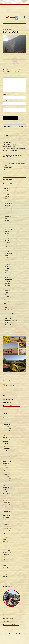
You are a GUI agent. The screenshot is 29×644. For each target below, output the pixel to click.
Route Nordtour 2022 (8, 153)
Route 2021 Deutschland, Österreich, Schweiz (14, 149)
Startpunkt (6, 159)
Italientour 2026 (7, 142)
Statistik (5, 161)
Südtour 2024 (8, 318)
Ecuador (7, 208)
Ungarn (6, 290)
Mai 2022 (5, 455)
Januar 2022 (6, 459)
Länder (5, 190)
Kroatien (7, 236)
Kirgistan (7, 231)
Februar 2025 (6, 424)
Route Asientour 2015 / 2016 (10, 151)
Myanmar (7, 247)
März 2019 (6, 492)
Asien (6, 307)
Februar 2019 (6, 494)
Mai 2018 (5, 507)
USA (6, 292)
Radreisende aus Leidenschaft (11, 625)
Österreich (7, 255)
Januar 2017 (6, 526)
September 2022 (7, 446)
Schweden (7, 266)
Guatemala (7, 216)
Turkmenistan (8, 288)
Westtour (7, 325)
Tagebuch (6, 301)
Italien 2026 (8, 310)
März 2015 (6, 570)
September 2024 (7, 435)
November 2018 (7, 500)
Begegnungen (7, 184)
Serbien (7, 271)
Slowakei (7, 273)
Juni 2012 (5, 574)
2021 (6, 305)
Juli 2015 (5, 561)
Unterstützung (7, 166)
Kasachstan (8, 229)
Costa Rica (7, 203)
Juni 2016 (5, 537)
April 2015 (5, 568)
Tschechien (7, 284)
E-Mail (5, 101)
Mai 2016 (5, 539)
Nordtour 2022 (8, 314)
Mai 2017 (5, 520)
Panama (7, 258)
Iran (6, 221)
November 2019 (7, 481)
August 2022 (6, 448)
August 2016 (6, 533)
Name (5, 94)
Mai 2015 (5, 566)
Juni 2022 (6, 453)
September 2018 (7, 505)
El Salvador (7, 210)
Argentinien (8, 192)
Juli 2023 (5, 444)
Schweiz (7, 268)
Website (5, 107)
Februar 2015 (6, 572)
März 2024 (6, 437)
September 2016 (7, 531)
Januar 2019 (6, 496)
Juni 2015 (5, 563)
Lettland (7, 240)
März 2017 (6, 522)
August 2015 (6, 559)
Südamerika (8, 316)
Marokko (7, 242)
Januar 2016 (6, 548)
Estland (7, 212)
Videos (5, 170)
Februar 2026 (6, 422)
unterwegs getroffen (8, 168)
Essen (5, 186)
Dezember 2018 (7, 498)
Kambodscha (8, 227)
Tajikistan (7, 279)
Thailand (7, 281)
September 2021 (7, 461)
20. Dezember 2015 (7, 29)
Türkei (6, 286)
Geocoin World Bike (8, 399)
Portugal (7, 264)
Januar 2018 (6, 513)
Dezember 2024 (7, 429)
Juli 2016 (5, 535)
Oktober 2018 (6, 503)
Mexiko (6, 244)
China (6, 201)
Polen (6, 262)
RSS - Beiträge (10, 386)
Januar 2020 (6, 476)
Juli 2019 (5, 489)
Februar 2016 (6, 546)
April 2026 (6, 418)
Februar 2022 (6, 457)
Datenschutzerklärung (15, 12)
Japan (6, 225)
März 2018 (6, 509)
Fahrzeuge (6, 188)
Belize (6, 195)
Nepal (6, 249)
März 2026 (6, 420)
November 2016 (7, 529)
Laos (6, 238)
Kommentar (6, 76)
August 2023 (6, 442)
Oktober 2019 (6, 483)
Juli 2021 (5, 466)
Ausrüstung (6, 140)
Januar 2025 (6, 426)
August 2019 (6, 487)
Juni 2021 (5, 468)
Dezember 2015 (7, 550)
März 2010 (6, 576)
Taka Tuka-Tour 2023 (10, 320)
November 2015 (7, 552)
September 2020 (7, 470)
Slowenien (7, 275)
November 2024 (7, 431)
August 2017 (6, 518)
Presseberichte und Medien (10, 146)
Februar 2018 (6, 511)
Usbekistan (8, 295)
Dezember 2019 (7, 479)
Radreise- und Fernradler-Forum (12, 406)
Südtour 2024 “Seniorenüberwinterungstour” (14, 163)
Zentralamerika (9, 327)
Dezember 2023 (7, 440)
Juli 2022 (5, 450)
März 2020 (6, 472)
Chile (6, 199)
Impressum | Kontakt (15, 10)
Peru (6, 260)
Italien (6, 223)
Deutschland (8, 205)
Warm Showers (7, 403)
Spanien (7, 277)
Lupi (4, 299)
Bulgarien (7, 197)
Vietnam (7, 297)
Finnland (7, 214)
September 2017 (7, 516)
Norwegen (7, 253)
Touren (5, 303)
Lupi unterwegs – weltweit (9, 144)
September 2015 (7, 557)
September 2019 (7, 485)
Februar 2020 (6, 474)
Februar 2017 (6, 524)
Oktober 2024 (6, 433)
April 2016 (5, 542)
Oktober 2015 (6, 555)
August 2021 (6, 463)
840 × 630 (13, 29)
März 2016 (6, 544)
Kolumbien (7, 234)
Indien (6, 218)
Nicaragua (7, 251)
